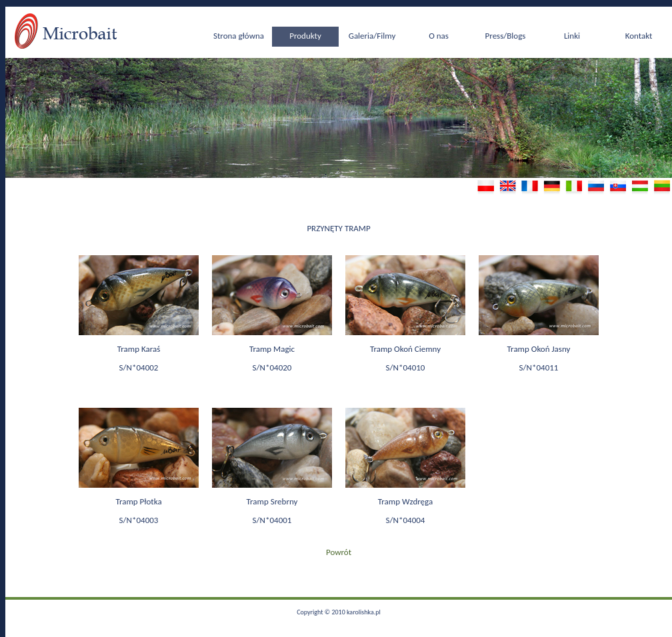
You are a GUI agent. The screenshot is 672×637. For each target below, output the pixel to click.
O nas (439, 36)
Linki (572, 36)
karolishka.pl (364, 612)
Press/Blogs (506, 36)
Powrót (339, 552)
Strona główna (239, 36)
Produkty (305, 36)
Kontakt (639, 36)
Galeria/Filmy (372, 36)
